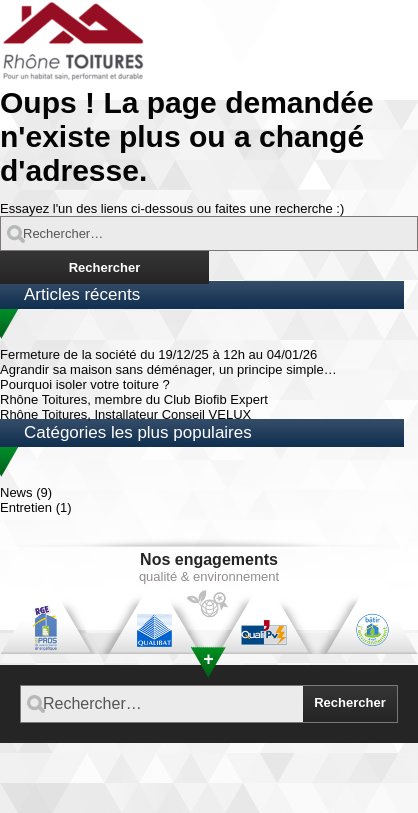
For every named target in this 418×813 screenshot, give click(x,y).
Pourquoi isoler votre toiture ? (85, 384)
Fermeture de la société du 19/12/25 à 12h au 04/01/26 (158, 354)
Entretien (26, 507)
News (16, 492)
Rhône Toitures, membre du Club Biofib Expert (134, 399)
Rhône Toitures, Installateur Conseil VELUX (125, 414)
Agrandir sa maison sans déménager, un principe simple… (168, 369)
